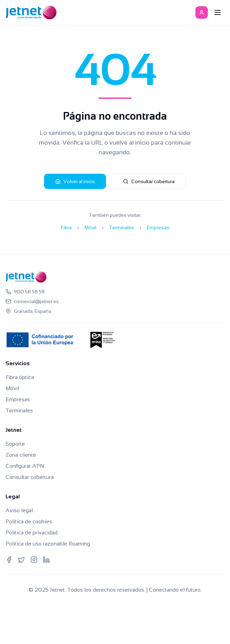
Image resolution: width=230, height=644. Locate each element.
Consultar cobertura (149, 181)
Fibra (66, 227)
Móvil (90, 227)
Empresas (158, 227)
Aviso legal (19, 510)
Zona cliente (21, 455)
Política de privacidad (32, 533)
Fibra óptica (20, 377)
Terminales (122, 227)
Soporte (15, 444)
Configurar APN (25, 466)
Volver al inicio (75, 181)
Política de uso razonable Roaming (48, 544)
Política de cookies (29, 521)
